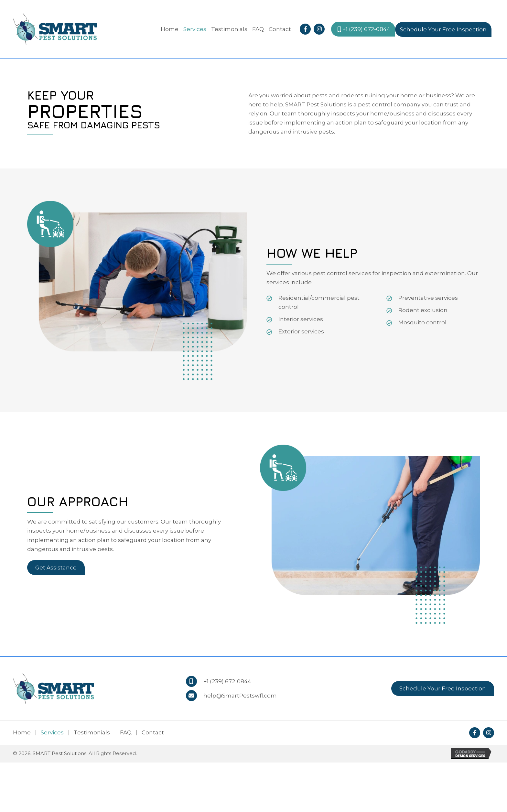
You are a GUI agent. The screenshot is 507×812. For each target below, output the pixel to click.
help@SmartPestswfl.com (240, 696)
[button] (305, 29)
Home (22, 733)
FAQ (126, 733)
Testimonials (92, 733)
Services (52, 733)
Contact (153, 733)
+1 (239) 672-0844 (227, 681)
